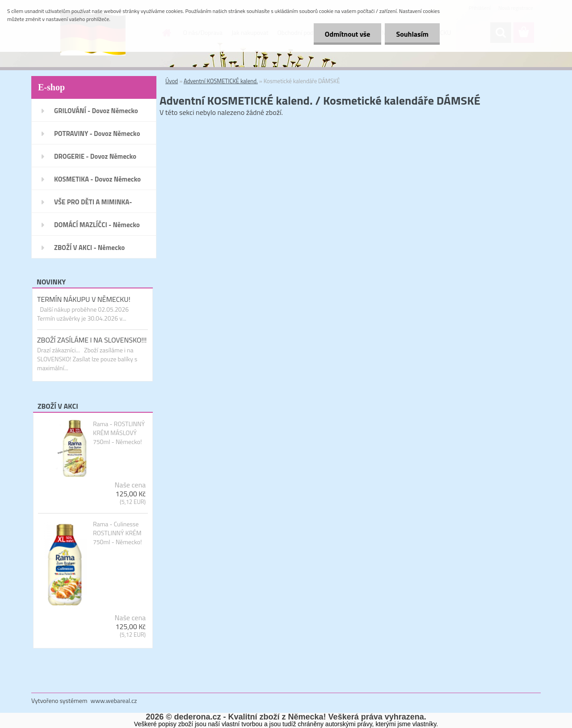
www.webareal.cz (114, 700)
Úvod (172, 81)
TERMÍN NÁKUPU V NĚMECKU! (84, 299)
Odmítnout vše (348, 34)
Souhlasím (412, 34)
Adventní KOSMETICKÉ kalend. (221, 81)
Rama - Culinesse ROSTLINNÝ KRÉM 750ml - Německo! (117, 533)
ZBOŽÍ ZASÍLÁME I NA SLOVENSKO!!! (92, 340)
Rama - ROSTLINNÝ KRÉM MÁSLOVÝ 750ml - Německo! (119, 433)
